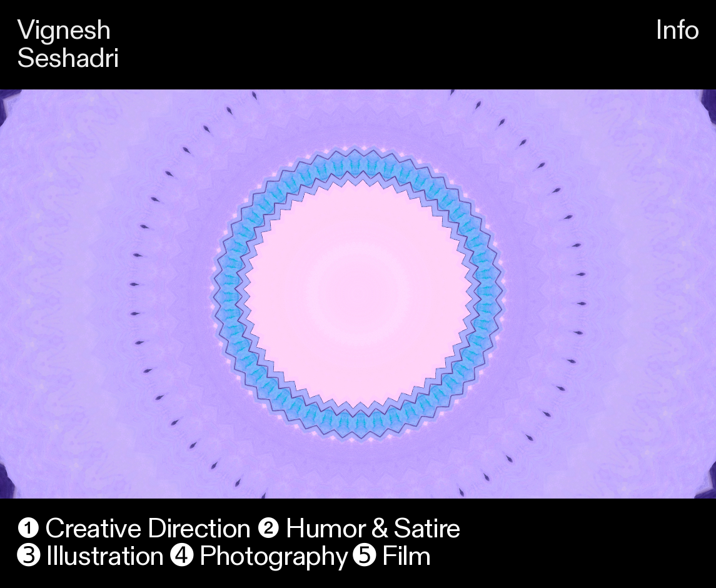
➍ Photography (258, 556)
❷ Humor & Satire (359, 529)
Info (677, 30)
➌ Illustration (90, 556)
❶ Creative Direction (134, 529)
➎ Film (392, 556)
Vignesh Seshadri (68, 44)
